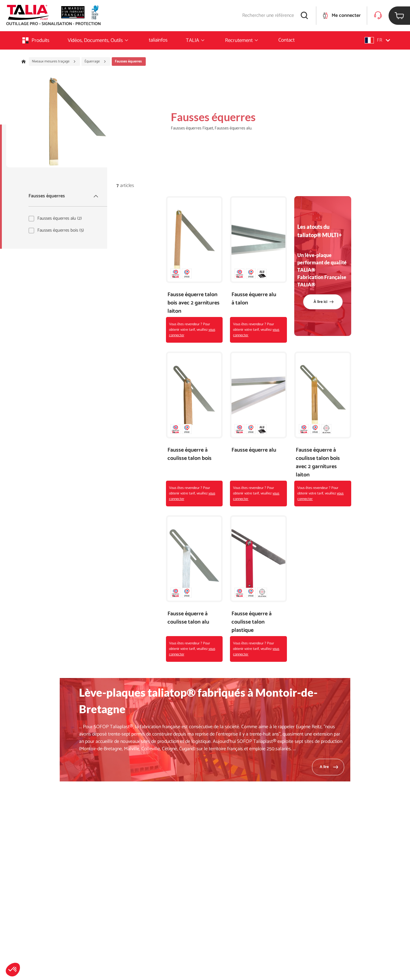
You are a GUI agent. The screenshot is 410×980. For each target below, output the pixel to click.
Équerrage (95, 61)
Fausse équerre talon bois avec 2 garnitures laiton (194, 303)
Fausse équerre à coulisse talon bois (190, 454)
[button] (13, 970)
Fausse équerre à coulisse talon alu (188, 618)
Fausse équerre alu (254, 450)
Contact (286, 40)
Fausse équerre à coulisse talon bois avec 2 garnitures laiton (318, 463)
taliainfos (158, 40)
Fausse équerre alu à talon (254, 299)
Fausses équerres (64, 196)
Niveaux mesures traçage (54, 61)
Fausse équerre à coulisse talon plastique (252, 622)
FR (377, 40)
